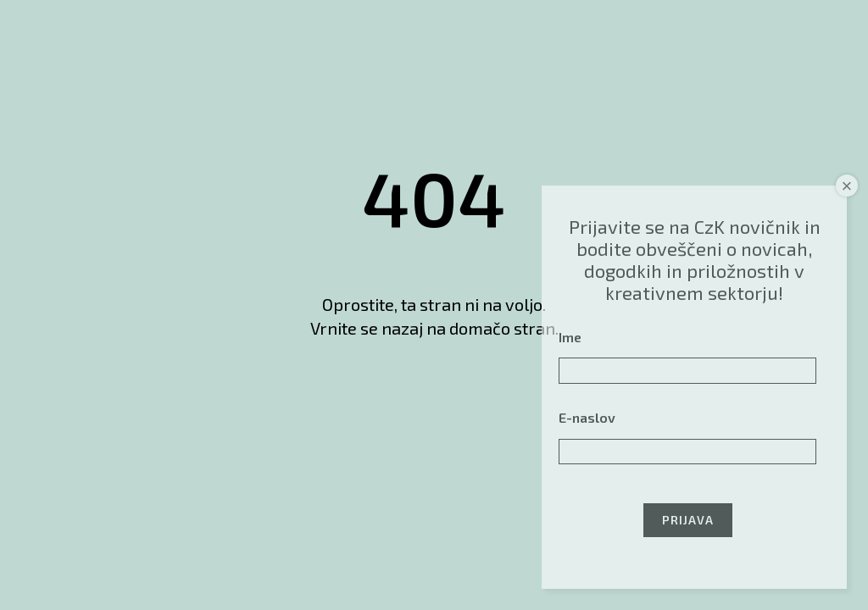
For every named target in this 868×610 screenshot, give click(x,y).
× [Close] (847, 186)
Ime (570, 337)
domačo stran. (504, 328)
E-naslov (587, 417)
